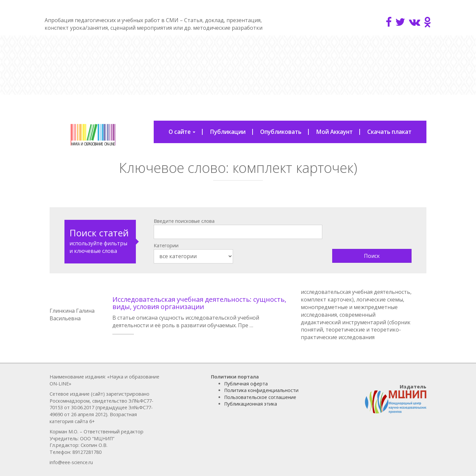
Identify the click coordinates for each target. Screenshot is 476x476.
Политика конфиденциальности (261, 390)
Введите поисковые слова (184, 221)
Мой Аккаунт (334, 132)
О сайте (182, 132)
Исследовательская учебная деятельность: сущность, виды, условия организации (199, 303)
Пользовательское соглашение (260, 397)
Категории (166, 245)
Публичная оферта (246, 384)
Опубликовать (281, 132)
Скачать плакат (389, 132)
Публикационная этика (251, 404)
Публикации (228, 132)
